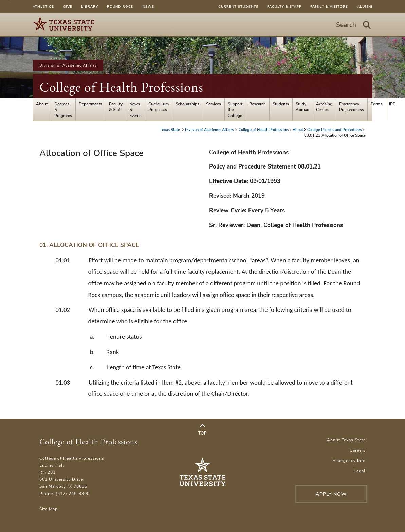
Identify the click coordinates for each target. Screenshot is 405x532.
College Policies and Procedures (334, 130)
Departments (90, 104)
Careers (358, 450)
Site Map (49, 509)
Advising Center (324, 107)
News (148, 7)
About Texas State (346, 440)
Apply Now (331, 494)
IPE (392, 104)
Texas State (170, 130)
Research (257, 104)
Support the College (235, 110)
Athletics (43, 7)
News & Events (135, 110)
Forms (376, 104)
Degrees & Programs (63, 110)
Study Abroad (302, 107)
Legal (360, 471)
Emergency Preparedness (352, 107)
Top (203, 429)
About (42, 104)
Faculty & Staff (284, 7)
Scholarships (187, 104)
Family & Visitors (329, 7)
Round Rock (120, 7)
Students (281, 104)
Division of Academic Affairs (68, 65)
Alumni (365, 7)
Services (214, 104)
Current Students (238, 7)
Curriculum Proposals (159, 107)
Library (90, 7)
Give (68, 7)
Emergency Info (349, 460)
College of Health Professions (121, 87)
